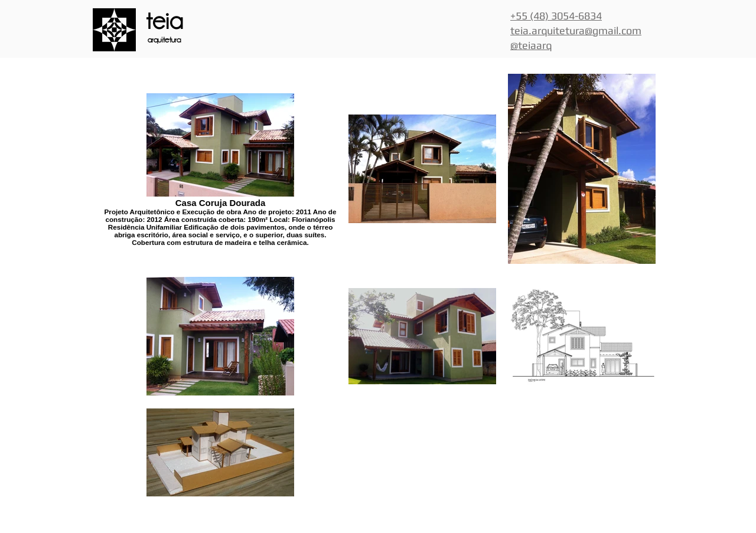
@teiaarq (531, 45)
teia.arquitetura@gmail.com (576, 30)
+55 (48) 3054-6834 (556, 16)
